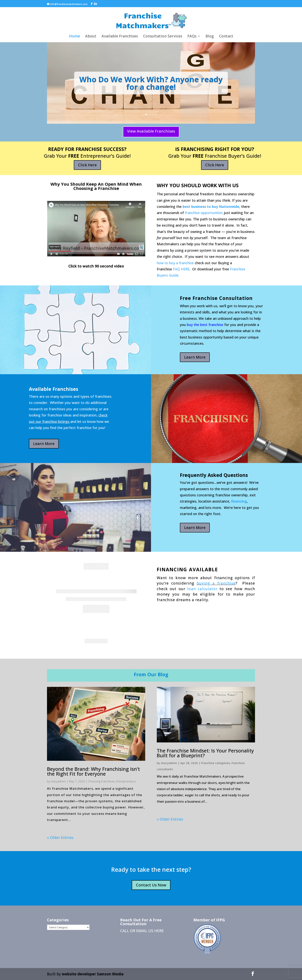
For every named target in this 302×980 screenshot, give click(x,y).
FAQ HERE (181, 269)
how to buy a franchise (175, 263)
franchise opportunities (204, 213)
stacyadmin (58, 781)
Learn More (195, 357)
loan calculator (202, 589)
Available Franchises (120, 37)
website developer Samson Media (93, 974)
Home (74, 37)
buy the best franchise (205, 325)
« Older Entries (60, 838)
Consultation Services (163, 37)
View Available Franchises (151, 131)
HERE (159, 931)
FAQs (192, 37)
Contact (226, 37)
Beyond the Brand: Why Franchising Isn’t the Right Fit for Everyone (93, 771)
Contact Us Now (151, 885)
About (91, 37)
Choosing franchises (102, 781)
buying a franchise (216, 583)
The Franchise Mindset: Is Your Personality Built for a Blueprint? (205, 753)
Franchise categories (216, 763)
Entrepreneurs (126, 781)
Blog (210, 37)
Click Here (87, 165)
